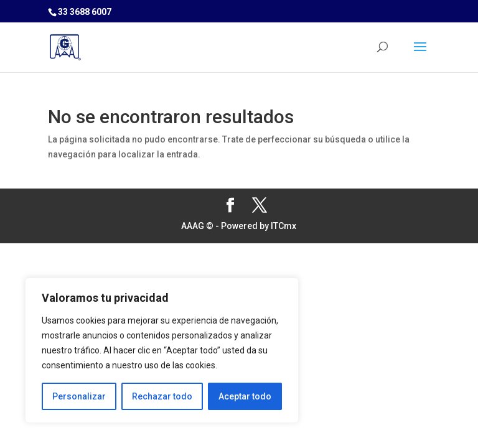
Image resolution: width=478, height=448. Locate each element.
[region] (162, 350)
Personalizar (79, 396)
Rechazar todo (162, 396)
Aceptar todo (245, 396)
